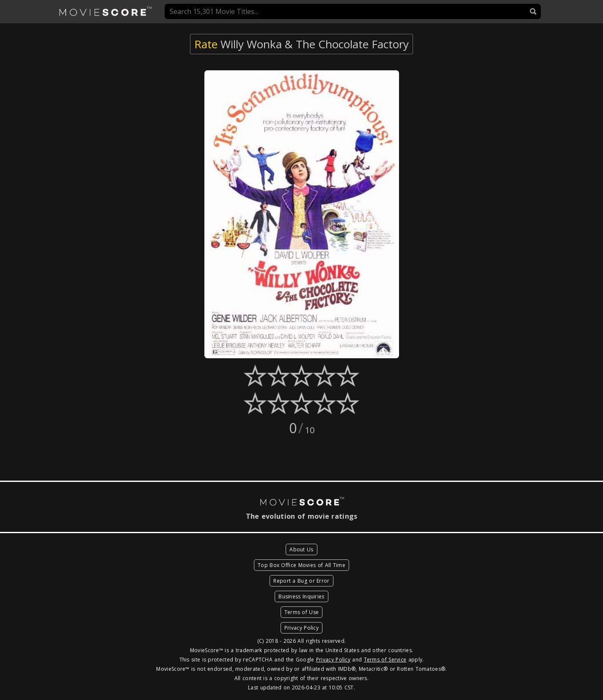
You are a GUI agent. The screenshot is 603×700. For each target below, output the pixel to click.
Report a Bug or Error (301, 581)
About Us (301, 549)
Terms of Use (302, 612)
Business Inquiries (301, 596)
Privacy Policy (301, 628)
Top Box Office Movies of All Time (301, 565)
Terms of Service (385, 660)
